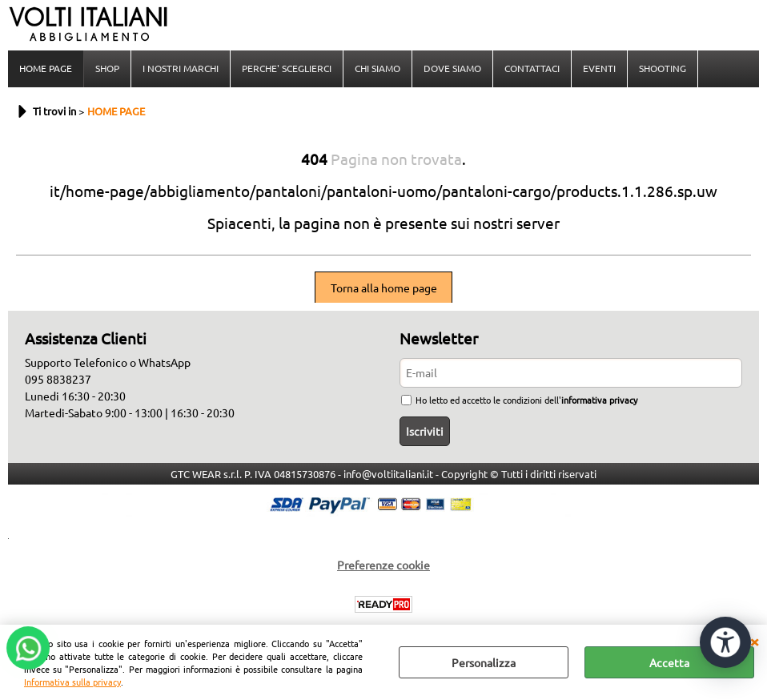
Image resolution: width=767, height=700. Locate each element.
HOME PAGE (46, 68)
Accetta (669, 662)
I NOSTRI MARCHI (181, 68)
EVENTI (599, 68)
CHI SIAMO (377, 68)
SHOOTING (663, 68)
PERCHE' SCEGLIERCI (287, 68)
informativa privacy (599, 400)
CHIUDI (754, 641)
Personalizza (484, 662)
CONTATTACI (532, 68)
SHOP (107, 68)
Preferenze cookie (383, 565)
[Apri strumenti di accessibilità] (725, 642)
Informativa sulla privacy (72, 682)
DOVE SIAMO (452, 68)
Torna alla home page (384, 288)
